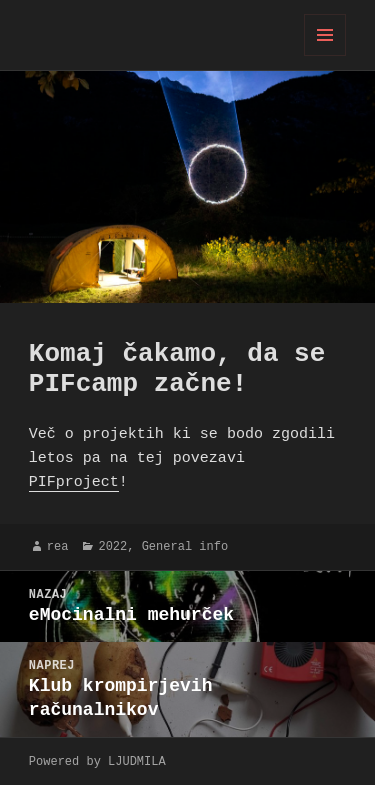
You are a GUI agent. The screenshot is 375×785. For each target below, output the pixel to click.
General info (185, 546)
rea (58, 546)
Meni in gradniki (325, 55)
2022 (112, 546)
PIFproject (74, 483)
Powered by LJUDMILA (97, 761)
